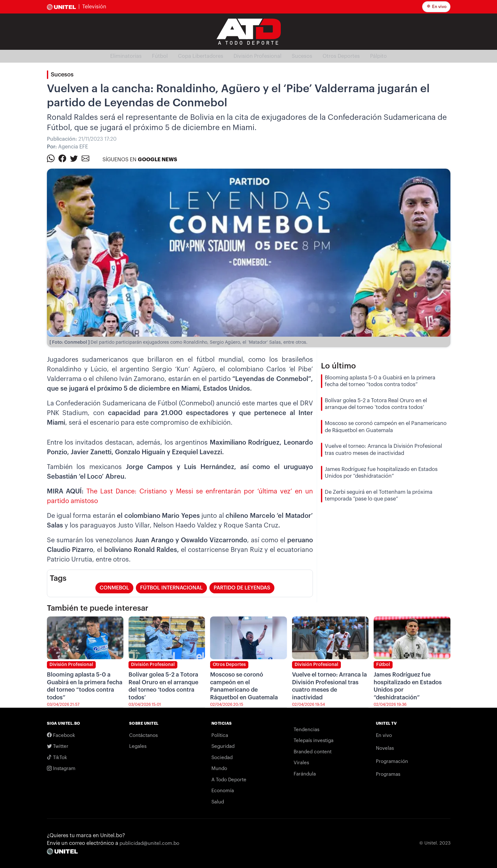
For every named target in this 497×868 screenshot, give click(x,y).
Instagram (61, 768)
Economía (223, 791)
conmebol (114, 588)
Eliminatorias (126, 56)
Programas (388, 774)
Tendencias (306, 730)
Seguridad (223, 746)
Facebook (61, 735)
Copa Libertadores (201, 56)
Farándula (305, 774)
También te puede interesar (98, 608)
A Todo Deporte (229, 780)
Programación (392, 762)
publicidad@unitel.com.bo (149, 843)
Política (220, 735)
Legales (138, 746)
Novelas (385, 748)
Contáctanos (143, 735)
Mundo (219, 769)
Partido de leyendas (242, 588)
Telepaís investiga (314, 741)
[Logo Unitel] (249, 31)
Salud (218, 802)
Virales (301, 763)
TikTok (57, 757)
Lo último (338, 366)
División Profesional (257, 56)
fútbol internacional (171, 588)
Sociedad (222, 758)
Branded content (313, 752)
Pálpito (378, 56)
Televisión (94, 7)
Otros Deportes (341, 56)
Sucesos (302, 56)
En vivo (437, 7)
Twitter (58, 746)
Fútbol (160, 56)
